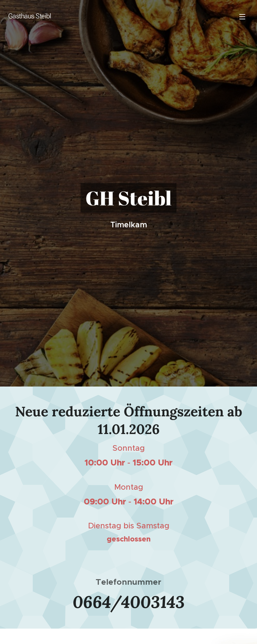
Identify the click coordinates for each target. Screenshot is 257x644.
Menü (242, 17)
